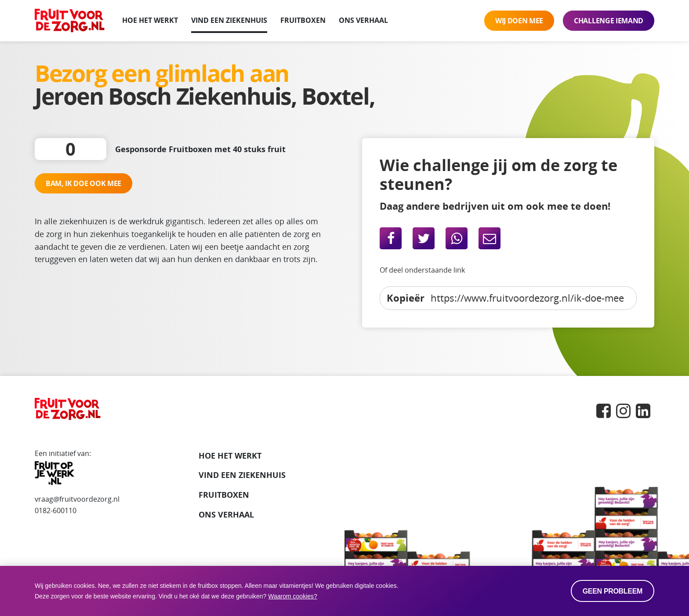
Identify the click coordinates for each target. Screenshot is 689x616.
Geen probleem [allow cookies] (613, 591)
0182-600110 (56, 510)
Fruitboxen (303, 20)
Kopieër (406, 298)
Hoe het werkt (150, 20)
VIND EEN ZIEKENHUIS (242, 475)
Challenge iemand (609, 21)
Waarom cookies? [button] (293, 596)
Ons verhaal (363, 20)
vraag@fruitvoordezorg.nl (77, 499)
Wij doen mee (519, 21)
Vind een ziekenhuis (229, 20)
